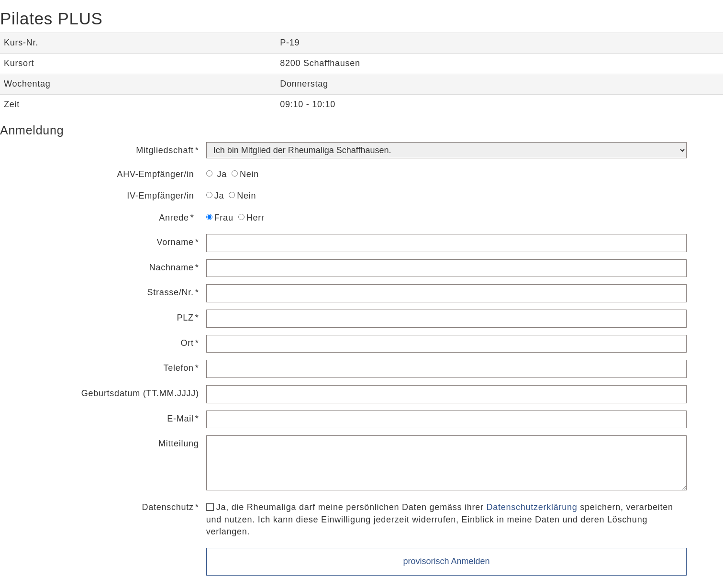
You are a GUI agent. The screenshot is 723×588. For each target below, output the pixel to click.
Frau (220, 218)
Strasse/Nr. (171, 292)
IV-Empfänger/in (160, 196)
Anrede (174, 218)
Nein (245, 174)
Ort (187, 343)
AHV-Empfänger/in (156, 174)
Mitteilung (179, 444)
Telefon (179, 368)
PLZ (185, 318)
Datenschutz (168, 507)
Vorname (175, 242)
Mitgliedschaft (165, 150)
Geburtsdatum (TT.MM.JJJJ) (140, 393)
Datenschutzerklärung (532, 507)
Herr (251, 218)
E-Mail (180, 419)
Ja (217, 174)
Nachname (172, 267)
